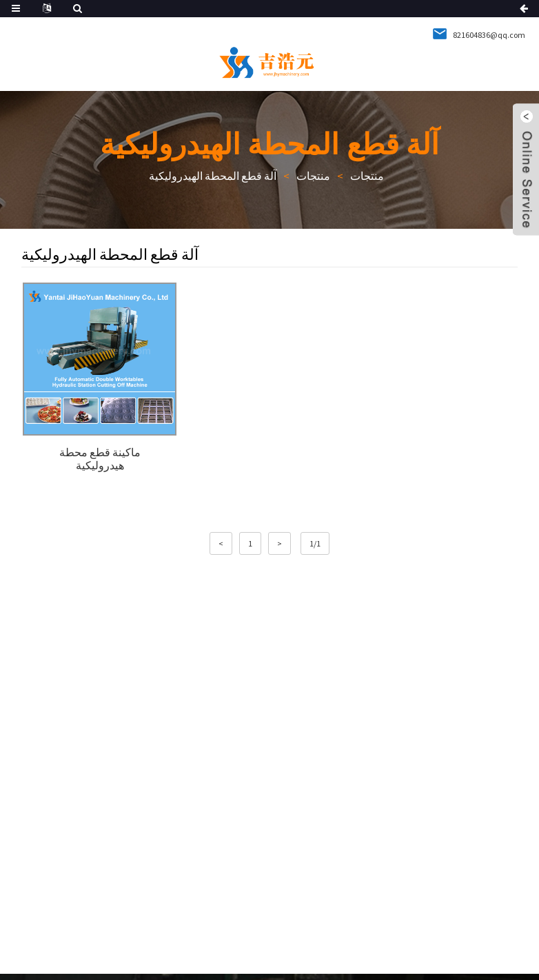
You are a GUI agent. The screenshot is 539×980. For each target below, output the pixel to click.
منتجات (367, 176)
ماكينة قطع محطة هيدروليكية (100, 459)
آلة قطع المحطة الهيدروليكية (213, 176)
